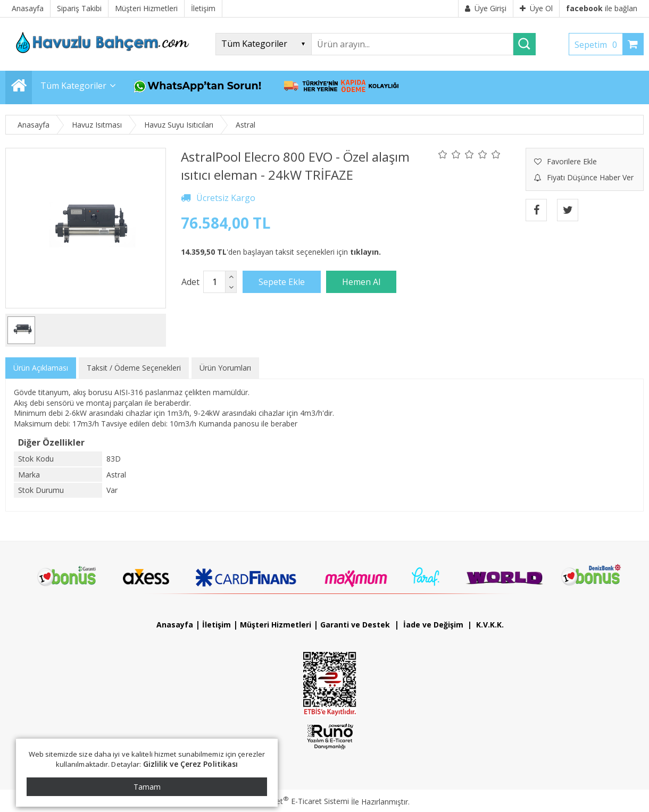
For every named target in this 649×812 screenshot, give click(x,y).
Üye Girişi (486, 8)
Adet (190, 282)
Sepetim (598, 45)
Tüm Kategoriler (73, 86)
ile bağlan (602, 8)
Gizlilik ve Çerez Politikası (191, 764)
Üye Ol (536, 8)
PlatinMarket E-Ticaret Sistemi (294, 801)
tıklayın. (365, 252)
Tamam (147, 787)
